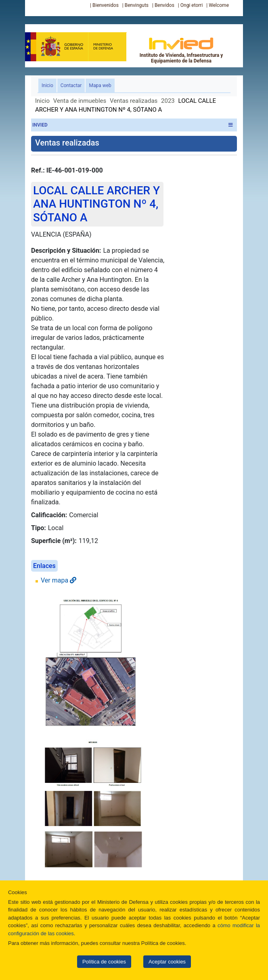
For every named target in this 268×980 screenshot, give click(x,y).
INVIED (133, 125)
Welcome (219, 5)
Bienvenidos (106, 5)
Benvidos (164, 5)
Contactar (71, 85)
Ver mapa (59, 580)
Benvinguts (137, 5)
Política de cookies (104, 962)
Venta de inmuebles (80, 101)
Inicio (49, 85)
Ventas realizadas (134, 101)
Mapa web (100, 85)
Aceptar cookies (167, 962)
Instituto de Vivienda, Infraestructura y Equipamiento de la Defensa (181, 50)
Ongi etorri (192, 5)
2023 (168, 101)
